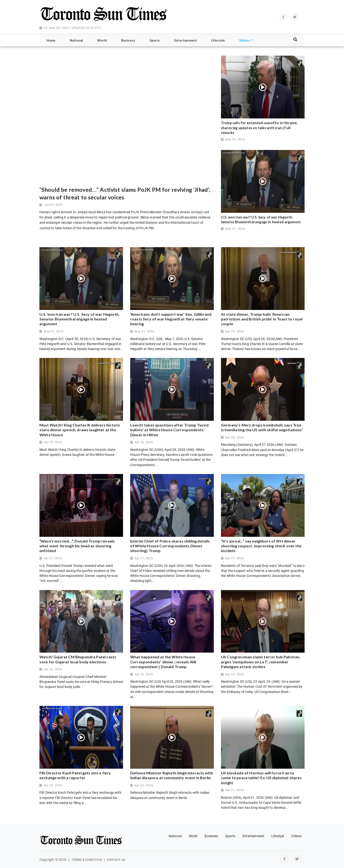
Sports (230, 836)
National (175, 836)
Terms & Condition (87, 860)
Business (211, 836)
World (193, 836)
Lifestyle (278, 836)
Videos (296, 836)
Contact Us (116, 860)
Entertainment (253, 836)
